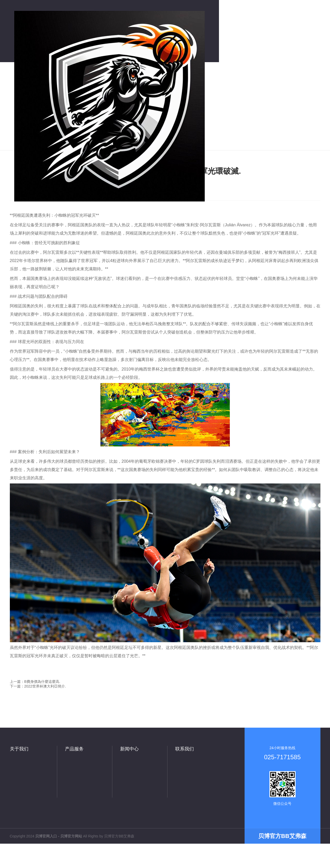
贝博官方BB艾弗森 (119, 836)
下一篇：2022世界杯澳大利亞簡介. (38, 686)
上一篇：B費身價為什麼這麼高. (35, 682)
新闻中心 (129, 749)
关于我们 (19, 749)
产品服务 (74, 749)
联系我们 (185, 749)
